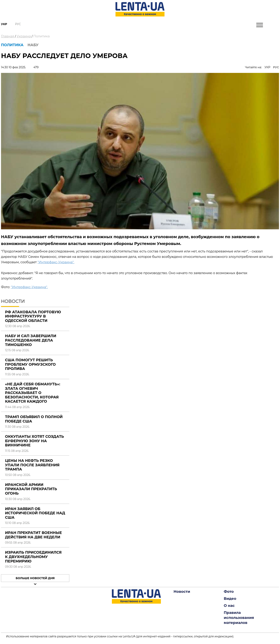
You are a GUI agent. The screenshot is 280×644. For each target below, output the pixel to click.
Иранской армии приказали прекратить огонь (31, 489)
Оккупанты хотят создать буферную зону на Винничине (34, 441)
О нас (229, 606)
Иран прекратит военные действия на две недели (33, 535)
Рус (18, 24)
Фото (229, 592)
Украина (24, 36)
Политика (42, 36)
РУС (276, 67)
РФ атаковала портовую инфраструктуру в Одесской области (33, 316)
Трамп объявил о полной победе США (34, 419)
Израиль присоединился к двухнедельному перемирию (33, 557)
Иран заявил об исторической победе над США (35, 513)
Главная (8, 36)
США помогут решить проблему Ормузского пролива (30, 364)
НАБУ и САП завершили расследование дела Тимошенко (31, 340)
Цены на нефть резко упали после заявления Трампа (32, 465)
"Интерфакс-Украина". (56, 262)
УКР (267, 67)
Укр (4, 24)
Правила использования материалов (239, 618)
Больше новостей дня (35, 578)
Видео (230, 599)
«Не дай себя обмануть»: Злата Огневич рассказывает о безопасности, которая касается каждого (33, 393)
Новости (182, 592)
